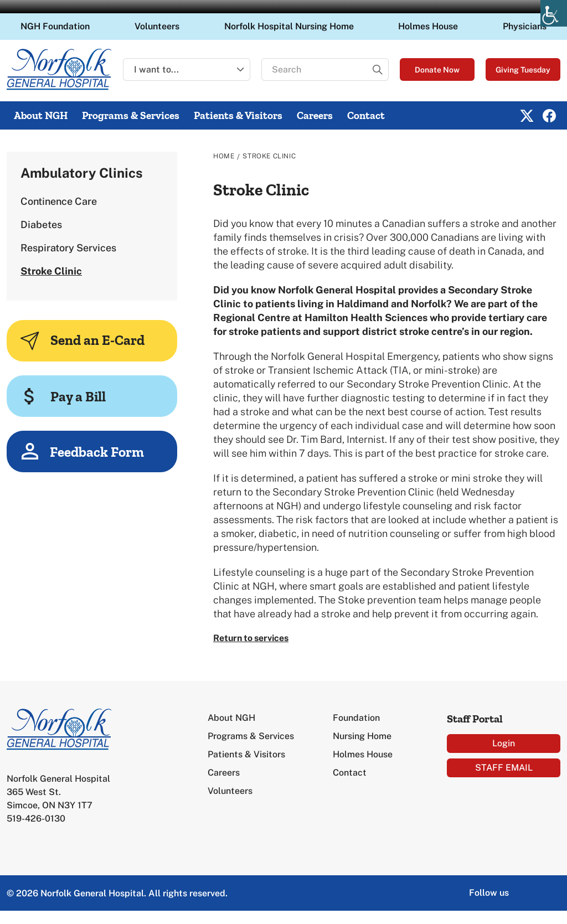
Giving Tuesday (523, 70)
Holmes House (428, 26)
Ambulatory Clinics (82, 173)
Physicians (525, 26)
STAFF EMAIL (504, 768)
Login (504, 743)
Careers (315, 115)
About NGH (41, 115)
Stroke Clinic (51, 271)
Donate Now (437, 70)
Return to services (251, 638)
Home (224, 156)
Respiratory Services (68, 248)
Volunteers (157, 26)
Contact (366, 115)
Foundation (356, 718)
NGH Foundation (55, 26)
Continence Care (59, 201)
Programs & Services (131, 115)
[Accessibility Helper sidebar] (554, 13)
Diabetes (41, 224)
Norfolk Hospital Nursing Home (289, 26)
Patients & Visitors (238, 115)
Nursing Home (362, 736)
